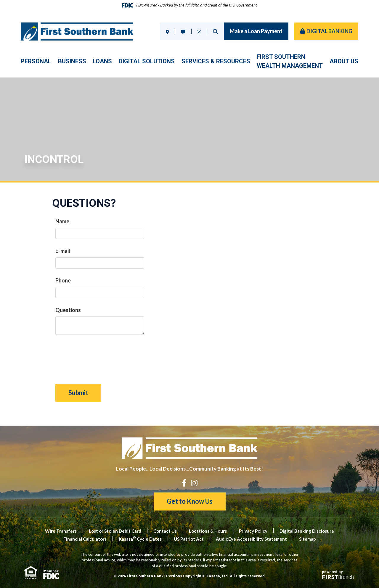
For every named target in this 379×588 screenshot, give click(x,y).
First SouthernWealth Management (290, 61)
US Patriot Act (189, 539)
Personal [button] (36, 61)
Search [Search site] (215, 31)
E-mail (63, 251)
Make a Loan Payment (256, 31)
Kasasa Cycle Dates (140, 539)
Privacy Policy (253, 531)
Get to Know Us (190, 501)
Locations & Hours (208, 531)
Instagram (194, 483)
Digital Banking (329, 31)
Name (62, 221)
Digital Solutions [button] (147, 61)
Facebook (184, 483)
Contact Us (165, 531)
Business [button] (72, 61)
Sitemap (307, 539)
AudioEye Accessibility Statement (251, 539)
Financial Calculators (85, 539)
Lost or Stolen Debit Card (115, 531)
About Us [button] (344, 61)
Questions (68, 310)
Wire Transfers (61, 531)
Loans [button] (102, 61)
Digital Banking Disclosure (307, 531)
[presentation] (100, 356)
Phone (63, 280)
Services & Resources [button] (216, 61)
